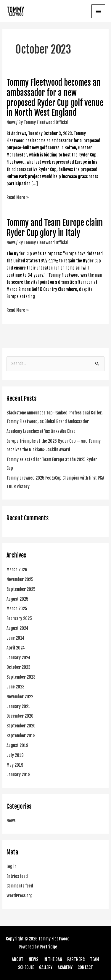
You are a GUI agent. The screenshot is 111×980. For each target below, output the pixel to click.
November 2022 (20, 697)
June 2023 (16, 687)
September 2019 (21, 736)
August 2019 (17, 745)
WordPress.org (20, 896)
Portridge (48, 947)
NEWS (33, 959)
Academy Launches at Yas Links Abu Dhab (41, 431)
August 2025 (17, 599)
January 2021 (18, 706)
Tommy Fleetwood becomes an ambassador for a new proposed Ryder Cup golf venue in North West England (55, 98)
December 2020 (20, 716)
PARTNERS (76, 959)
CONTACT (85, 967)
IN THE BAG (53, 959)
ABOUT (18, 959)
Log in (12, 866)
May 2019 (15, 765)
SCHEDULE (26, 967)
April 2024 (16, 648)
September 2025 (21, 589)
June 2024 (16, 638)
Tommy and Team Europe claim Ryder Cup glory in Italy (55, 228)
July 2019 (15, 755)
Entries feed (17, 876)
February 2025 (19, 618)
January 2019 (18, 775)
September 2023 (21, 677)
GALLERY (46, 967)
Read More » (18, 197)
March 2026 (17, 570)
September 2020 (21, 726)
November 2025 (20, 579)
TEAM (95, 959)
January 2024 (18, 658)
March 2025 (17, 609)
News (11, 122)
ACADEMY (65, 967)
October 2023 (18, 667)
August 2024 (17, 628)
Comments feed (20, 886)
